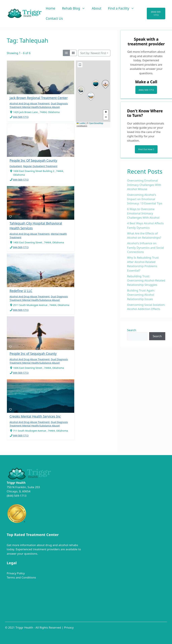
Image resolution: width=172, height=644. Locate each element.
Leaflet (81, 123)
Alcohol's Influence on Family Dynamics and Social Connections (146, 248)
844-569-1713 (21, 117)
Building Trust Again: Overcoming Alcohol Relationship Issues (141, 295)
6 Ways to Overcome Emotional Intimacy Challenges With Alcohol (143, 213)
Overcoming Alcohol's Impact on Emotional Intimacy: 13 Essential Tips (145, 199)
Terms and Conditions (21, 577)
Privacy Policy (16, 573)
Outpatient (16, 166)
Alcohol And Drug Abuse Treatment (30, 104)
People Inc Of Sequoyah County (33, 160)
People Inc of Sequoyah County (33, 354)
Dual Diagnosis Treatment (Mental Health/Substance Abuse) (39, 298)
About (97, 8)
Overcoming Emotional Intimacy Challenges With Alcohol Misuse (144, 185)
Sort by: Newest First (93, 53)
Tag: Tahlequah (27, 40)
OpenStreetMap (96, 123)
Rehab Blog (75, 8)
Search (132, 330)
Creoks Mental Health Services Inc (35, 416)
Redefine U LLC (21, 291)
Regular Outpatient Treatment (40, 166)
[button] (81, 94)
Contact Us (54, 18)
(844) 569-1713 (156, 13)
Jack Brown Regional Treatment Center (39, 98)
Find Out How (146, 149)
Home (50, 8)
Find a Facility (123, 8)
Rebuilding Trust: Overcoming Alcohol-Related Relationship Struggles (146, 280)
